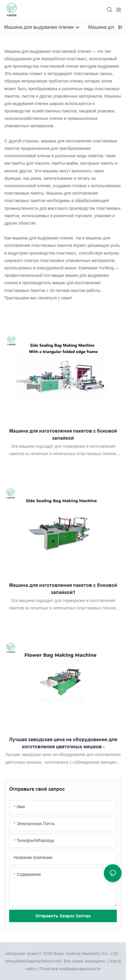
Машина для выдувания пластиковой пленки (47, 51)
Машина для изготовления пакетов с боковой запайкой (63, 435)
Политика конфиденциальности (70, 969)
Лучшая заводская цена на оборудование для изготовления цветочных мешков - (63, 743)
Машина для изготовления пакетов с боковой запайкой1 (63, 589)
